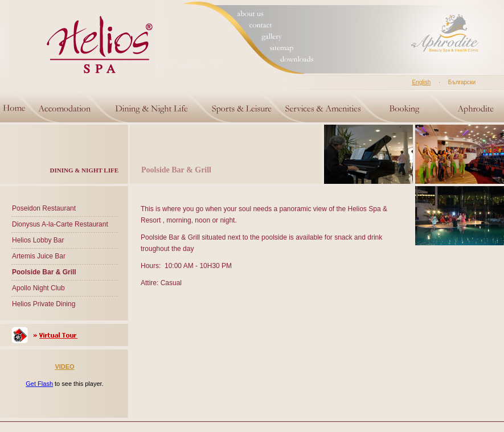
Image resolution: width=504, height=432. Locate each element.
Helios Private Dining (44, 304)
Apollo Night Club (38, 288)
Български (462, 82)
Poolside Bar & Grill (44, 272)
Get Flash (39, 384)
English (421, 82)
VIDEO (64, 367)
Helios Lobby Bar (38, 240)
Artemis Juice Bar (39, 256)
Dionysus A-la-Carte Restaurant (60, 224)
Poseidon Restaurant (44, 208)
